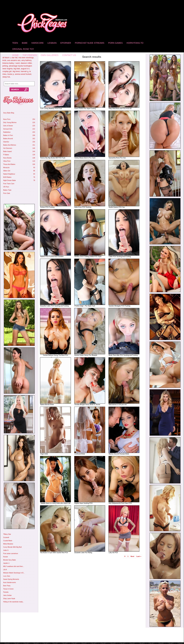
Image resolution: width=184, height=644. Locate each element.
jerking (5, 66)
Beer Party (7, 586)
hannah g (24, 71)
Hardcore (37, 43)
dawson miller (26, 63)
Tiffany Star (7, 534)
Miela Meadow (8, 544)
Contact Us (69, 55)
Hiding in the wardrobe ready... (14, 602)
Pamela (6, 592)
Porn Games (115, 43)
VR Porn (6, 187)
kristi (4, 60)
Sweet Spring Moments (11, 579)
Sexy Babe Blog (9, 113)
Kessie (6, 557)
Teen (15, 43)
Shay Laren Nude (9, 599)
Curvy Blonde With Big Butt (12, 547)
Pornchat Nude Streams (90, 43)
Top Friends (30, 55)
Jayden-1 (6, 563)
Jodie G (6, 550)
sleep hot (6, 77)
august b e (25, 69)
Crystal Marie (8, 541)
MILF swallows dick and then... (14, 566)
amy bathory (26, 60)
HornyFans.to (135, 43)
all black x (6, 58)
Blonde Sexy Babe (9, 560)
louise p (11, 74)
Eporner (66, 43)
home (15, 55)
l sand (17, 63)
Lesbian (52, 43)
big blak (17, 69)
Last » (139, 556)
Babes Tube (7, 190)
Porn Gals (7, 193)
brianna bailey (8, 63)
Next (132, 556)
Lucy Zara (7, 576)
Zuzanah (6, 537)
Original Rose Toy (23, 49)
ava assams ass (14, 60)
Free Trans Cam (9, 184)
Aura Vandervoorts (10, 582)
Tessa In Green (8, 589)
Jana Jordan (7, 595)
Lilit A (5, 570)
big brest (16, 71)
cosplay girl (7, 71)
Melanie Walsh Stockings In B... (14, 573)
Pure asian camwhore (11, 554)
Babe (25, 43)
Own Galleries (50, 55)
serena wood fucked (23, 74)
